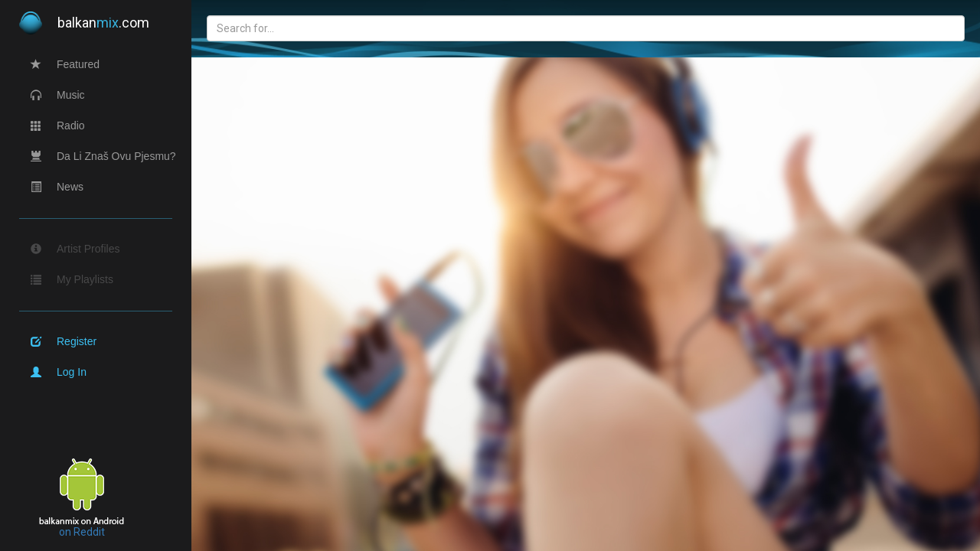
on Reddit (82, 532)
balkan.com (84, 23)
